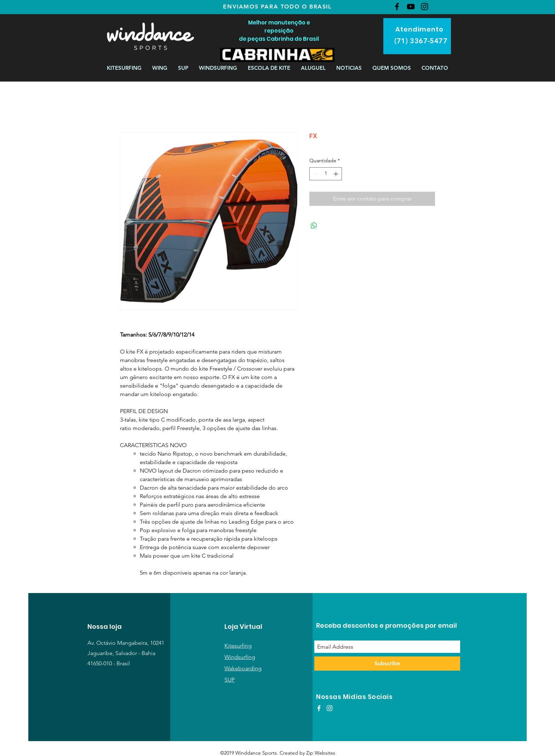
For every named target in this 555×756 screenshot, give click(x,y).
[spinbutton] (326, 174)
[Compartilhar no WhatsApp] (314, 226)
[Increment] (336, 174)
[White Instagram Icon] (330, 708)
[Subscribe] (387, 664)
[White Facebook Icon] (319, 708)
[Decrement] (315, 174)
